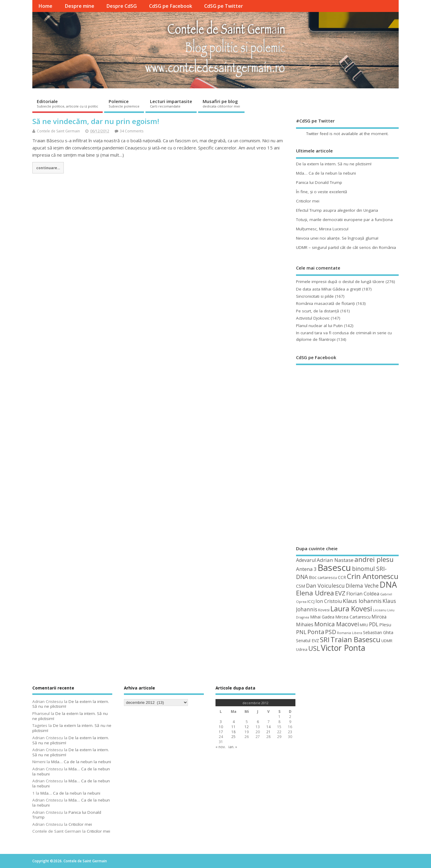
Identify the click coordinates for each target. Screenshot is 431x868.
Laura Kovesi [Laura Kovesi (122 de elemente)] (351, 609)
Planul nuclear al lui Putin (319, 326)
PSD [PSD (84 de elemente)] (331, 632)
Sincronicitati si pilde (315, 296)
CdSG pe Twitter (224, 6)
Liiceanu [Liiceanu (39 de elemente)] (380, 610)
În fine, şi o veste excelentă (322, 192)
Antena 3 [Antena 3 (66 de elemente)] (306, 569)
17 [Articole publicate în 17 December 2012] (221, 732)
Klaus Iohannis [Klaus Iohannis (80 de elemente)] (362, 601)
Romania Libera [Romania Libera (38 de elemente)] (350, 633)
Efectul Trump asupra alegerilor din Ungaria (337, 210)
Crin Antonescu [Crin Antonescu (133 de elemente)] (373, 576)
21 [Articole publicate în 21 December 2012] (268, 732)
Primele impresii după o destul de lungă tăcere (340, 282)
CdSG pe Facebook (171, 6)
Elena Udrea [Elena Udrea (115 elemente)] (315, 593)
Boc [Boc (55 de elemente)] (313, 577)
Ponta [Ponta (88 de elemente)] (316, 632)
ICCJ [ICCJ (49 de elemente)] (311, 601)
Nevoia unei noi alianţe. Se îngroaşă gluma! (337, 238)
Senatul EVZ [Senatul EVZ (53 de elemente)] (308, 641)
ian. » (233, 747)
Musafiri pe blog (221, 103)
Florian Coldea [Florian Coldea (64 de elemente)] (363, 594)
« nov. (221, 747)
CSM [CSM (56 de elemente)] (301, 586)
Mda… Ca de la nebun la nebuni (326, 173)
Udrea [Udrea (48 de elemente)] (302, 649)
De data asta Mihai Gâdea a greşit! (328, 289)
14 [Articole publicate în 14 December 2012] (268, 727)
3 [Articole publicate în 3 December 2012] (221, 722)
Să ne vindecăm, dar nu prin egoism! (96, 121)
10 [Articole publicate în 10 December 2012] (221, 727)
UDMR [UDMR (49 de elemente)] (387, 641)
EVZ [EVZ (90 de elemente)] (340, 593)
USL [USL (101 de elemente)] (314, 648)
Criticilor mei (308, 201)
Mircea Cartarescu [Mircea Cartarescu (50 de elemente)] (353, 617)
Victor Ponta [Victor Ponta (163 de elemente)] (343, 648)
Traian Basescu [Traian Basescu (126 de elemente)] (355, 639)
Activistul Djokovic (313, 318)
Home (45, 6)
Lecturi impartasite (171, 103)
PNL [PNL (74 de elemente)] (301, 632)
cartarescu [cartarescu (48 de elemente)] (327, 577)
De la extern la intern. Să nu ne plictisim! (334, 164)
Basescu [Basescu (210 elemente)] (334, 568)
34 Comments (132, 131)
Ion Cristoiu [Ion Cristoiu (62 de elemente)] (329, 601)
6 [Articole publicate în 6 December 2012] (258, 722)
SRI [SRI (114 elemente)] (325, 640)
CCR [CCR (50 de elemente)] (342, 577)
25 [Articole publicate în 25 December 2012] (233, 737)
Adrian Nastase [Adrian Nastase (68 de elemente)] (335, 560)
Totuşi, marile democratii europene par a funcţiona (344, 220)
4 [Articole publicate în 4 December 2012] (234, 722)
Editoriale (67, 103)
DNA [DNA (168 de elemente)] (388, 585)
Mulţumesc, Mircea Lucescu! (322, 229)
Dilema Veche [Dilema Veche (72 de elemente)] (362, 586)
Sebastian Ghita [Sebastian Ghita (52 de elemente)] (378, 632)
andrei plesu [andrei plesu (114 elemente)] (374, 559)
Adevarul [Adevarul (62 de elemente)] (306, 560)
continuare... (48, 168)
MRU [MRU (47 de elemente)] (364, 625)
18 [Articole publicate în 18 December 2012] (233, 732)
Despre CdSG (122, 6)
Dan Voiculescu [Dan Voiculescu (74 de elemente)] (325, 586)
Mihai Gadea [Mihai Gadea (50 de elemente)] (322, 617)
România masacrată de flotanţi (325, 303)
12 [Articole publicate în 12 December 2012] (247, 727)
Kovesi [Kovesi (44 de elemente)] (324, 610)
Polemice (124, 103)
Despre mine (79, 6)
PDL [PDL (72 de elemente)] (374, 624)
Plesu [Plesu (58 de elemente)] (385, 624)
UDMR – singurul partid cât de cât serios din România (346, 247)
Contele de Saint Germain (58, 131)
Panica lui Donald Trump (319, 182)
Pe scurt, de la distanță (318, 311)
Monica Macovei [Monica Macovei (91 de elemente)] (337, 624)
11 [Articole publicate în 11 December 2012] (233, 727)
